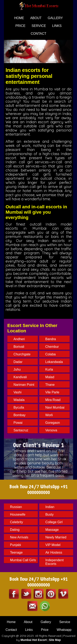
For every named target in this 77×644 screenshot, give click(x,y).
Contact (11, 630)
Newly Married (56, 537)
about (36, 18)
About (28, 622)
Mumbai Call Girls (23, 560)
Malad (50, 377)
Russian (16, 507)
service (39, 26)
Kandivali (20, 377)
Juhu (17, 369)
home (19, 18)
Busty (49, 514)
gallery (55, 18)
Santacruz (21, 430)
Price (45, 630)
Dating (15, 530)
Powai (18, 423)
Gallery (46, 622)
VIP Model (53, 545)
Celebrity (17, 522)
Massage (52, 530)
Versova (51, 430)
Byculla (19, 407)
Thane (50, 385)
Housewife (18, 514)
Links (57, 26)
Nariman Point (24, 385)
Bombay (20, 415)
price (20, 26)
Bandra (51, 339)
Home (11, 622)
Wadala (19, 400)
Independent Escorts (55, 562)
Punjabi (16, 545)
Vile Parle (52, 392)
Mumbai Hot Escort (34, 640)
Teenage (16, 552)
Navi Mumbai (55, 407)
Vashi (18, 392)
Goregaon (53, 423)
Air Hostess (54, 552)
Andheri (19, 339)
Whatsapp (64, 630)
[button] (65, 459)
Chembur (52, 347)
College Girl (54, 522)
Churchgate (22, 354)
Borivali (19, 347)
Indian (50, 507)
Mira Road (53, 400)
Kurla (49, 369)
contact (38, 34)
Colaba (51, 354)
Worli (49, 415)
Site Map (55, 640)
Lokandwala (54, 362)
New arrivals (19, 537)
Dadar (18, 362)
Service (65, 622)
